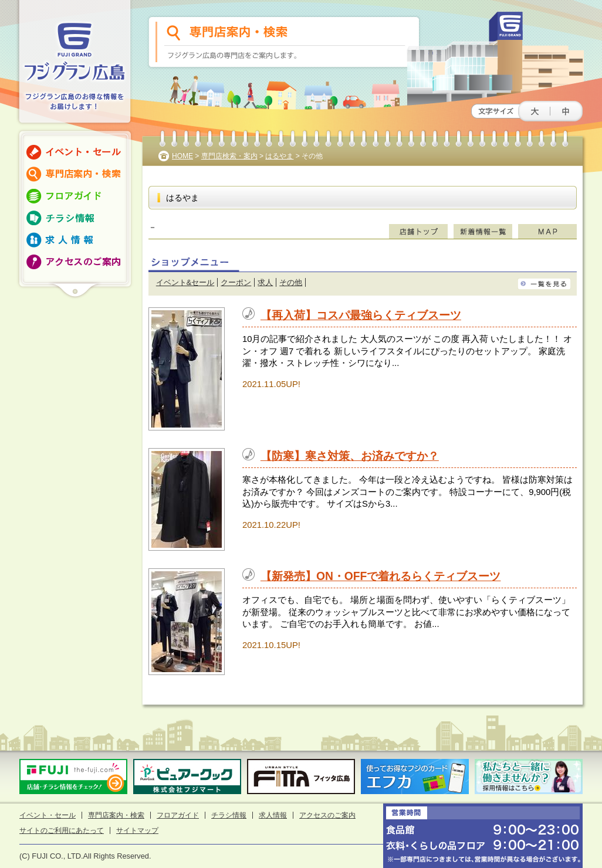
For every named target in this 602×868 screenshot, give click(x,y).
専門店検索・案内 (229, 156)
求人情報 (273, 815)
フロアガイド (178, 815)
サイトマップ (137, 830)
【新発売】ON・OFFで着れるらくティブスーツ (381, 576)
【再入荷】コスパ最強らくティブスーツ (361, 315)
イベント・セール (48, 815)
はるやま (279, 156)
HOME (182, 156)
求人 (265, 282)
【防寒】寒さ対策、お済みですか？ (350, 456)
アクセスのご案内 (327, 815)
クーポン (236, 282)
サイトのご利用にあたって (62, 830)
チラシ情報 (229, 815)
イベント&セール (185, 282)
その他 (291, 282)
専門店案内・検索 (116, 815)
